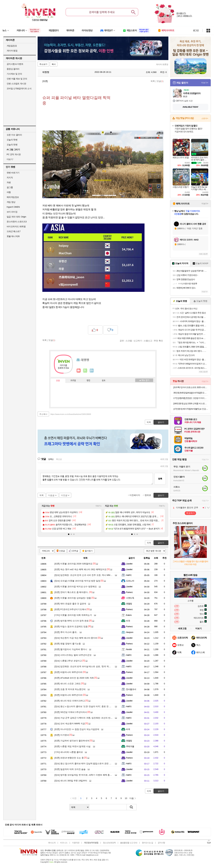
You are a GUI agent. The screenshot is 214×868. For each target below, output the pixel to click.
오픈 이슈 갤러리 (14, 135)
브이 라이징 (12, 212)
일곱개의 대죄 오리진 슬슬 (70, 769)
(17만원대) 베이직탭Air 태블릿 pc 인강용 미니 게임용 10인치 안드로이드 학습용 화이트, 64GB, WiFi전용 (191, 409)
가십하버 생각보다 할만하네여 (72, 741)
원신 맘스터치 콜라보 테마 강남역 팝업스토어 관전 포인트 (85, 764)
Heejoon (130, 632)
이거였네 (62, 735)
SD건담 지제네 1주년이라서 (71, 712)
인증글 (62, 551)
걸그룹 (10, 187)
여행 (9, 192)
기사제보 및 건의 (14, 74)
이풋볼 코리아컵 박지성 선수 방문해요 (76, 587)
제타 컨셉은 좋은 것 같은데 (70, 604)
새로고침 (164, 459)
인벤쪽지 (79, 371)
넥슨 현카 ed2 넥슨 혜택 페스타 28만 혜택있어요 (81, 569)
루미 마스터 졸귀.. (66, 632)
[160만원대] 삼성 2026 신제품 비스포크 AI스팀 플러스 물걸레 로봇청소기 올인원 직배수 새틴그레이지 (191, 403)
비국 (128, 621)
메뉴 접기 (144, 380)
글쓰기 (161, 543)
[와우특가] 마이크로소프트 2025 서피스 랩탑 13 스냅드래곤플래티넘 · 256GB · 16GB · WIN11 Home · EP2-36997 (191, 387)
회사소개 (52, 843)
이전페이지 (135, 495)
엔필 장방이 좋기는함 (68, 644)
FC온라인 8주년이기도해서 (70, 609)
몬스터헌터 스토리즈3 (17, 222)
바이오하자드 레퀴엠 (16, 227)
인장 (58, 381)
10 (126, 798)
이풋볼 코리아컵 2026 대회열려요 (73, 564)
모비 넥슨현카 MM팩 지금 (70, 724)
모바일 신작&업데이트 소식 (19, 88)
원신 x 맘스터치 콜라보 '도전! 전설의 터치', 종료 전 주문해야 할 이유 (90, 706)
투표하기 (190, 513)
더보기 (92, 371)
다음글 (51, 495)
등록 (160, 479)
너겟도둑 (130, 598)
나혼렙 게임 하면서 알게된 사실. (73, 746)
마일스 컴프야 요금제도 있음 (71, 626)
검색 (132, 807)
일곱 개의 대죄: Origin (16, 217)
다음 (132, 798)
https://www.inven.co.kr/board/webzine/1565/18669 (71, 414)
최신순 (59, 459)
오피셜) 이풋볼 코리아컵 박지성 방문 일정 (77, 581)
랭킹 (88, 381)
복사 (54, 64)
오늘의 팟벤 (12, 145)
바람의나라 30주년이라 (68, 672)
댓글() (160, 81)
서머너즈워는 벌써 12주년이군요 (73, 655)
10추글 (75, 551)
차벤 (9, 182)
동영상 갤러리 (13, 69)
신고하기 (138, 341)
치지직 (10, 178)
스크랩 (129, 341)
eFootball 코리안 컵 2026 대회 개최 (74, 678)
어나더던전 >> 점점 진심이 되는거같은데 (77, 729)
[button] (69, 534)
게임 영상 (11, 202)
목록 (153, 81)
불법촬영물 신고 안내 (129, 843)
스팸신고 (148, 341)
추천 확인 (158, 341)
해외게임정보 (13, 197)
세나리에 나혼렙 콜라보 (69, 752)
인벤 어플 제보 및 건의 (17, 79)
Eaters (129, 615)
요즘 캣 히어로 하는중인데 (70, 689)
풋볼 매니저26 (13, 236)
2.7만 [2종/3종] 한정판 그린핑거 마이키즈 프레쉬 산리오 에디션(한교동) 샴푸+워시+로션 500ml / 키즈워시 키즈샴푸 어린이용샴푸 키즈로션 (191, 398)
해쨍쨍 (44, 72)
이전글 (64, 495)
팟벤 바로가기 (13, 173)
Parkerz (129, 592)
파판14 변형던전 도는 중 (69, 758)
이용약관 (76, 843)
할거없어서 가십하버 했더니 (71, 649)
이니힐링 (85, 371)
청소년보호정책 (109, 843)
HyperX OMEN (13, 207)
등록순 (51, 459)
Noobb (129, 649)
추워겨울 (130, 746)
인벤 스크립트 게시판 (16, 84)
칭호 (104, 381)
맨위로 (148, 495)
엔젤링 (129, 604)
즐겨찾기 (89, 551)
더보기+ (99, 506)
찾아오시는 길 (147, 843)
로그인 (196, 31)
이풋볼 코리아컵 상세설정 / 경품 (73, 598)
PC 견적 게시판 (14, 154)
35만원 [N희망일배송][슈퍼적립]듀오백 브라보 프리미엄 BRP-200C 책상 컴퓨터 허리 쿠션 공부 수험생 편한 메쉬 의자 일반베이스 (191, 393)
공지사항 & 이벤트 (15, 64)
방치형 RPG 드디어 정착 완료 (72, 621)
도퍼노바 (130, 581)
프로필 (73, 381)
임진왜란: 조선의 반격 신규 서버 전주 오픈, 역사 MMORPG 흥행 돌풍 (90, 575)
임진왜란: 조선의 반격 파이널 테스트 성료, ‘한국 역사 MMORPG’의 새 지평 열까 (95, 666)
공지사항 (161, 843)
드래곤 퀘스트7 (14, 231)
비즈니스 (64, 843)
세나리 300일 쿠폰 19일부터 (71, 781)
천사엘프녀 (131, 689)
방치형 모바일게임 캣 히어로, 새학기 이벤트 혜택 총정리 (84, 775)
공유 (122, 341)
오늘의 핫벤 (12, 140)
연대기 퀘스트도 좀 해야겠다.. (72, 592)
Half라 (129, 575)
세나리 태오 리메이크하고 (70, 701)
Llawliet (129, 564)
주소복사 (43, 414)
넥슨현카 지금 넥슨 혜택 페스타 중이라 (76, 638)
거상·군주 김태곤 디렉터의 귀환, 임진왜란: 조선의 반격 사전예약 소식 (90, 718)
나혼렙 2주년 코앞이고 (68, 661)
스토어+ (205, 118)
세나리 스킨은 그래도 (68, 684)
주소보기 (43, 64)
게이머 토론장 (162, 64)
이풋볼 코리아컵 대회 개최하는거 (73, 615)
